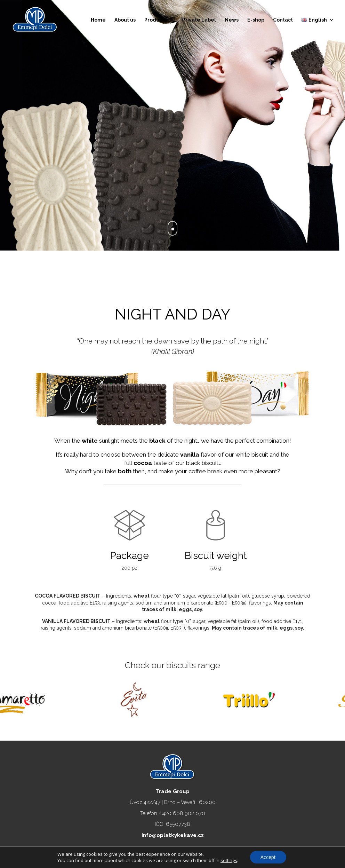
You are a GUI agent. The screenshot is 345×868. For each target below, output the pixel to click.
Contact (283, 20)
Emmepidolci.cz (153, 852)
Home (98, 20)
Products (155, 20)
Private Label (199, 20)
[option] (58, 696)
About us (125, 20)
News (232, 20)
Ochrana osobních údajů (207, 852)
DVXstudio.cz (257, 852)
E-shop (256, 20)
